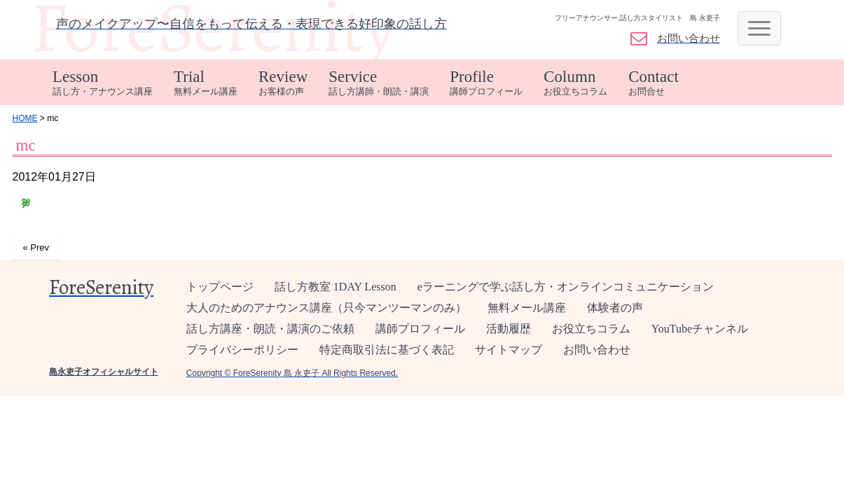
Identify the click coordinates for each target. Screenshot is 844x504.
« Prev (36, 247)
